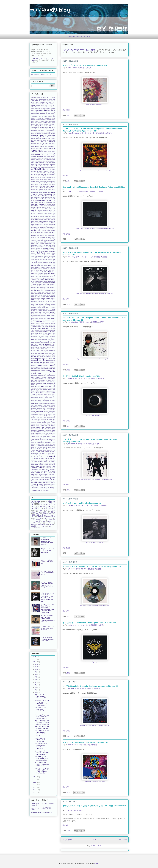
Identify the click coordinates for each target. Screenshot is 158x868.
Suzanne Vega (45, 444)
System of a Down (49, 446)
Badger (53, 120)
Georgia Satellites (50, 229)
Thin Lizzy (51, 455)
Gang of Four (35, 224)
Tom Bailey (39, 460)
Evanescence (40, 214)
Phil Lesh (39, 365)
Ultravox (36, 474)
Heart (42, 240)
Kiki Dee (34, 290)
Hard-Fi (38, 241)
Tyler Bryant (44, 473)
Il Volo (49, 250)
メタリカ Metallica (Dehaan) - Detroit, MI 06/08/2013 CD (47, 639)
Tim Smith (41, 458)
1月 (36, 692)
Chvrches (41, 171)
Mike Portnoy (47, 328)
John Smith (71, 506)
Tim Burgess (35, 458)
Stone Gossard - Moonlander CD (95, 105)
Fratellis (50, 221)
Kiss (54, 290)
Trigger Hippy (35, 469)
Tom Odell (34, 462)
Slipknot (49, 418)
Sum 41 (34, 443)
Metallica (39, 322)
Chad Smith (35, 163)
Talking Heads (51, 447)
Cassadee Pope (41, 161)
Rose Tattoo (34, 401)
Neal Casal (52, 336)
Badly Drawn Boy (36, 121)
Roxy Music (46, 401)
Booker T (52, 142)
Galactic (53, 223)
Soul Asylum (43, 421)
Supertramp (48, 443)
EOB (54, 203)
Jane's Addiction (36, 258)
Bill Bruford (52, 131)
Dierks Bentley (51, 196)
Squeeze (50, 424)
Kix (32, 292)
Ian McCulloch (51, 248)
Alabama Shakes (40, 105)
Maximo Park (41, 320)
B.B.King (33, 120)
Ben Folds (45, 127)
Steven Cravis (51, 435)
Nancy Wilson (35, 335)
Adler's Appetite (40, 102)
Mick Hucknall (48, 325)
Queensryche (43, 372)
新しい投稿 (67, 840)
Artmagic (53, 115)
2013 (35, 787)
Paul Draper (40, 357)
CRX (50, 158)
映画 (49, 521)
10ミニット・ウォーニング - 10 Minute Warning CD (48, 550)
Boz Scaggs (46, 143)
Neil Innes (42, 338)
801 (54, 99)
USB (45, 520)
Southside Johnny (36, 423)
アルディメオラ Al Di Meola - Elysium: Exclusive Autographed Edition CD (93, 566)
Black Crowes (39, 135)
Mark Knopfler (40, 314)
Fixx (43, 215)
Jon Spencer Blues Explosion (48, 278)
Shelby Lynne (35, 414)
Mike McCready (36, 328)
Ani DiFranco (51, 113)
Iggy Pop (40, 250)
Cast (47, 161)
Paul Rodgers (42, 358)
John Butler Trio (41, 270)
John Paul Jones (43, 273)
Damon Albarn (47, 179)
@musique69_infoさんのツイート (41, 74)
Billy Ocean (45, 134)
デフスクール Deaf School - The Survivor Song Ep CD (85, 742)
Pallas (39, 354)
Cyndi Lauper (35, 177)
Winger (33, 486)
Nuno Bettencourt (47, 347)
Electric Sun (50, 207)
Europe (33, 213)
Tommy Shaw (41, 463)
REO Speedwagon (46, 374)
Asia (54, 117)
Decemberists (39, 191)
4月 (36, 685)
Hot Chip (46, 245)
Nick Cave (44, 339)
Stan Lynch (47, 426)
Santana (49, 405)
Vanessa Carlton (40, 477)
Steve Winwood (37, 435)
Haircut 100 (37, 239)
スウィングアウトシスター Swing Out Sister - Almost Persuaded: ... (42, 722)
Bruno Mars (40, 153)
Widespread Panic (50, 483)
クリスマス (37, 518)
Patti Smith (48, 355)
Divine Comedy (48, 197)
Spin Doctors (43, 424)
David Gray (71, 257)
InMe (37, 251)
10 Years (43, 98)
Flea (54, 215)
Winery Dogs (52, 484)
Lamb (70, 191)
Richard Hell (35, 383)
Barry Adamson (40, 124)
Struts (38, 441)
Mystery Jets (52, 333)
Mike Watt (37, 330)
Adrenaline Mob (50, 102)
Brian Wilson (51, 146)
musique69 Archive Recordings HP (42, 813)
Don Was (45, 199)
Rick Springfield (46, 386)
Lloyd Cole (38, 303)
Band (50, 121)
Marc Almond (42, 309)
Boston (41, 143)
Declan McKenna (48, 191)
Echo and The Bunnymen (39, 204)
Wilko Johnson (43, 484)
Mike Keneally (45, 327)
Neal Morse (35, 338)
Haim (33, 239)
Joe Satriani (71, 444)
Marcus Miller (38, 312)
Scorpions (39, 408)
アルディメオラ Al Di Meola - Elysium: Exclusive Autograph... (41, 746)
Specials (33, 424)
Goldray (39, 232)
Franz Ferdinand (43, 221)
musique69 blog (50, 10)
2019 (35, 659)
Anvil (43, 115)
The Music (42, 453)
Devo (45, 194)
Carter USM (34, 161)
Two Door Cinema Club (37, 471)
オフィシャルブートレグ (89, 133)
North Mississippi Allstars (37, 347)
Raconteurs (35, 376)
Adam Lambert (51, 101)
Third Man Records (36, 457)
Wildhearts (35, 484)
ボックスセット (42, 526)
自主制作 (80, 745)
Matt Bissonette (48, 317)
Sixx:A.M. (34, 418)
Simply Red (43, 416)
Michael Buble (51, 322)
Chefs (41, 166)
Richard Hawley (51, 382)
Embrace (39, 210)
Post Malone (42, 369)
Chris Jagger (49, 167)
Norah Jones (42, 346)
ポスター (40, 523)
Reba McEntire (36, 377)
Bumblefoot (40, 157)
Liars (47, 297)
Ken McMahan (51, 287)
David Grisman (50, 186)
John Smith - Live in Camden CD (95, 542)
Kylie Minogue (37, 292)
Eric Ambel (49, 210)
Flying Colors (35, 218)
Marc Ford (48, 309)
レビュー (50, 526)
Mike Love (52, 327)
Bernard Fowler (44, 129)
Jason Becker (44, 258)
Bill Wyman (49, 132)
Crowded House (43, 176)
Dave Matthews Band (47, 183)
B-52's (53, 118)
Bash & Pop (47, 124)
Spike (38, 424)
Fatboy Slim (52, 214)
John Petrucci (51, 273)
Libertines (52, 297)
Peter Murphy (51, 364)
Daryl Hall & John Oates (49, 181)
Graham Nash (51, 234)
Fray (54, 221)
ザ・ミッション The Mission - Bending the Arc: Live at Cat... (42, 753)
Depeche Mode (47, 192)
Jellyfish (40, 262)
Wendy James (46, 481)
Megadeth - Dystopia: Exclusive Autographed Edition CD (95, 725)
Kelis (38, 287)
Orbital (70, 379)
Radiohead (41, 376)
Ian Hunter (43, 248)
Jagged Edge (52, 255)
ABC (33, 101)
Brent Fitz (52, 145)
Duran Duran (42, 203)
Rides (38, 390)
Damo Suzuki (40, 179)
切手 (38, 528)
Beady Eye (39, 126)
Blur (33, 140)
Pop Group (35, 369)
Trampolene (48, 466)
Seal (37, 410)
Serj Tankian (44, 411)
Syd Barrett (37, 446)
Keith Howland (46, 286)
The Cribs (49, 450)
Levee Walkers (51, 295)
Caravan (38, 160)
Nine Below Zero (48, 343)
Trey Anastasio (51, 468)
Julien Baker (35, 283)
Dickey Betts (41, 196)
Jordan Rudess (45, 279)
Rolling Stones (49, 397)
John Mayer (47, 272)
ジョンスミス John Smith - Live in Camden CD (82, 503)
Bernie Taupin (52, 129)
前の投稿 (123, 840)
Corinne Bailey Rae (41, 174)
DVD (44, 521)
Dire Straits (34, 197)
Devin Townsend (40, 194)
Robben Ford (51, 390)
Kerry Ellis (52, 289)
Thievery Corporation (41, 455)
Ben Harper (52, 127)
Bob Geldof (43, 140)
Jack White (41, 253)
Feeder (33, 215)
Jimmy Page (51, 266)
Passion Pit (40, 355)
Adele (33, 102)
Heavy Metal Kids (41, 242)
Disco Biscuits (41, 197)
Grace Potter (35, 234)
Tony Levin (38, 465)
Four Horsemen (36, 220)
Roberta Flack (39, 394)
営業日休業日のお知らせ (39, 515)
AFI (39, 101)
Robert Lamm (52, 391)
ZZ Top (39, 489)
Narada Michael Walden (45, 335)
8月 (36, 674)
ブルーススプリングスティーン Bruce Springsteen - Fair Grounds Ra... (42, 703)
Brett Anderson (36, 146)
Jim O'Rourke (48, 264)
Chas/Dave (52, 164)
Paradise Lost (51, 354)
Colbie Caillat (46, 173)
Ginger (34, 231)
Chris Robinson (41, 169)
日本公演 (40, 517)
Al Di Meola (71, 569)
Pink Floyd (43, 367)
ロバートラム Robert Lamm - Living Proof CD (47, 562)
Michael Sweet (40, 325)
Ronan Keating (41, 399)
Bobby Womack (45, 142)
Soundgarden (51, 421)
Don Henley (39, 199)
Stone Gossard (72, 68)
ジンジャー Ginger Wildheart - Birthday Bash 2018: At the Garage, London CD (47, 585)
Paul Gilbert (48, 357)
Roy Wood (52, 401)
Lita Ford (45, 301)
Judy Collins (44, 281)
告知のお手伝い (43, 512)
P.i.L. (36, 353)
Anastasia (50, 112)
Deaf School (72, 745)
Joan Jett (34, 267)
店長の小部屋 (49, 508)
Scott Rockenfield (47, 408)
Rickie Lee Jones (41, 388)
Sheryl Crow (42, 414)
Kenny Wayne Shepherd (38, 289)
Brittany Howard (35, 149)
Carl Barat (43, 160)
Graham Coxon (43, 234)
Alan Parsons (48, 105)
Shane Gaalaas (39, 413)
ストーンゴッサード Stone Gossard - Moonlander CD (85, 65)
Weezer (39, 481)
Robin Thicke (47, 394)
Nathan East (37, 336)
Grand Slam (44, 236)
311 (40, 99)
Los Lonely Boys (45, 303)
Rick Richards (36, 386)
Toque (37, 466)
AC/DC (36, 101)
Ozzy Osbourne (51, 352)
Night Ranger (43, 341)
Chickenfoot (34, 167)
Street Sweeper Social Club (38, 439)
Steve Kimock (35, 432)
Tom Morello (52, 460)
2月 (36, 690)
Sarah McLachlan (39, 407)
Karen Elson (46, 284)
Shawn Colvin (47, 413)
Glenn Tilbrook (42, 231)
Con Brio (34, 174)
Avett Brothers (48, 118)
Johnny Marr (38, 276)
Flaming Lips (49, 215)
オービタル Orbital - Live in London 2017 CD (81, 376)
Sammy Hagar (42, 405)
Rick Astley (52, 385)
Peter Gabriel (35, 364)
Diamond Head (51, 194)
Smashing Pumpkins (47, 419)
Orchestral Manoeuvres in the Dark (43, 351)
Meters (44, 322)
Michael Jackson (36, 324)
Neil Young (49, 338)
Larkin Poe (43, 294)
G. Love (49, 223)
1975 (50, 98)
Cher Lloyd (46, 166)
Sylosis (42, 446)
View (46, 477)
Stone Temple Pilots (40, 438)
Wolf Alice (38, 486)
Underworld (35, 476)
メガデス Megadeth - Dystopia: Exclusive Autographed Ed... (41, 758)
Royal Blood (35, 402)
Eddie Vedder (39, 206)
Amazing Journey (43, 112)
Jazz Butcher (52, 261)
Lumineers (34, 306)
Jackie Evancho (51, 253)
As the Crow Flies (36, 117)
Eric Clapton (39, 212)
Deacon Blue (35, 188)
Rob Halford (44, 390)
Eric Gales (52, 212)
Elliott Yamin (40, 209)
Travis (45, 468)
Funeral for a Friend (36, 223)
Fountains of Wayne (50, 218)
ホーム (96, 840)
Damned (34, 179)
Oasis (53, 347)
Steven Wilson (35, 436)
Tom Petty (40, 462)
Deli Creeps (39, 193)
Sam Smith (52, 404)
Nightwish (50, 341)
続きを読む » (67, 110)
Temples (33, 450)
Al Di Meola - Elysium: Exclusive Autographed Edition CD (95, 606)
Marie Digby (46, 312)
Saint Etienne (46, 404)
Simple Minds (35, 416)
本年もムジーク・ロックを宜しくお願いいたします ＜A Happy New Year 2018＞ (42, 771)
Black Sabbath (48, 135)
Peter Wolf (34, 366)
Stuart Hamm (47, 441)
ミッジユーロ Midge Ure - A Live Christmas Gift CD (48, 573)
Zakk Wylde (52, 489)
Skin (41, 418)
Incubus (41, 251)
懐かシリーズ (51, 517)
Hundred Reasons (36, 248)
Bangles (45, 123)
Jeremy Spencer (47, 262)
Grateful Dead (51, 236)
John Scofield (35, 275)
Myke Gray (35, 333)
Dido (46, 196)
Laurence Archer (51, 294)
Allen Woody (35, 110)
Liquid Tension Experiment (42, 300)
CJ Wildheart (45, 158)
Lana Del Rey (36, 294)
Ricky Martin (49, 388)
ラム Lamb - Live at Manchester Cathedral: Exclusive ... (42, 710)
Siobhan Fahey (51, 416)
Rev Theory (34, 380)
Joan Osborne (41, 267)
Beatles (46, 126)
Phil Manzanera (47, 365)
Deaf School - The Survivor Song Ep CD (95, 782)
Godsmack (34, 232)
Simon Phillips (51, 414)
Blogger (97, 863)
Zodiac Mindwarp (36, 491)
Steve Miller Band (51, 432)
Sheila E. (53, 413)
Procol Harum (44, 370)
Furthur (44, 223)
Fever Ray (39, 215)
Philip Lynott (37, 367)
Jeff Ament (34, 262)
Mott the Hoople (45, 332)
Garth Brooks (42, 224)
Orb (42, 350)
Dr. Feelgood (36, 201)
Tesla (45, 450)
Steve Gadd (37, 430)
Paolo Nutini (45, 353)
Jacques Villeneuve (43, 255)
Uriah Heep (51, 476)
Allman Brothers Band (47, 110)
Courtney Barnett (51, 174)
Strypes (42, 441)
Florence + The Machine (38, 217)
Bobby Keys (38, 142)
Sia (46, 414)
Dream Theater (46, 200)
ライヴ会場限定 (47, 513)
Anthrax (39, 115)
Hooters (40, 245)
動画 (52, 524)
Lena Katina (35, 295)
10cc (47, 98)
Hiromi (33, 244)
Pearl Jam (42, 360)
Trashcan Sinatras (37, 468)
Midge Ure (38, 327)
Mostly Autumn (48, 330)
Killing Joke (40, 290)
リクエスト (39, 510)
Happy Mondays (44, 239)
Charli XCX (48, 163)
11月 (37, 667)
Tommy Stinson (48, 463)
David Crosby (35, 186)
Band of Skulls (38, 123)
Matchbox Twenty (39, 317)
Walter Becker (35, 479)
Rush (50, 402)
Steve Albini (41, 429)
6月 (36, 680)
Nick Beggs (38, 340)
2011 (35, 792)
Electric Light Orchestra (41, 207)
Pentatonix (36, 362)
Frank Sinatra (35, 221)
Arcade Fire (47, 115)
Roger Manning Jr (40, 397)
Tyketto (45, 471)
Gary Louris (47, 226)
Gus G (53, 237)
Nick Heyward (51, 340)
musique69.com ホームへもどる (79, 37)
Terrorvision (39, 450)
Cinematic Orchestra (49, 171)
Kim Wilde (46, 290)
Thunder (52, 457)
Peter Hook (43, 364)
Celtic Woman (51, 161)
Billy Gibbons (38, 134)
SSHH (40, 404)
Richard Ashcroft (42, 382)
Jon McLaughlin (36, 278)
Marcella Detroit (47, 311)
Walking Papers (51, 477)
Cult (50, 176)
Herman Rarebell (51, 242)
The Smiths (49, 453)
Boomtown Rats (35, 143)
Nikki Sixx (40, 343)
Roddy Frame (47, 396)
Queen (49, 370)
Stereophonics (35, 429)
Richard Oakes (51, 383)
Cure (54, 176)
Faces (46, 214)
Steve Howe (52, 430)
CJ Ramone (38, 158)
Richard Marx (42, 383)
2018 (35, 662)
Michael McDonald (45, 324)
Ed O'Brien (49, 204)
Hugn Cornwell (51, 247)
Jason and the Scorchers (46, 259)
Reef (54, 379)
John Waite (48, 275)
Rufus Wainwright (43, 402)
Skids (38, 418)
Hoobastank (34, 245)
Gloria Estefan (51, 231)
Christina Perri (35, 171)
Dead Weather (40, 190)
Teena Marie (42, 449)
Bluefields (45, 139)
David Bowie (35, 185)
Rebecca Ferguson (47, 377)
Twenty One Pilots (50, 469)
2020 (35, 657)
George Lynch (39, 227)
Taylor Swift (35, 449)
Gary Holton (40, 226)
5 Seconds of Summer (47, 99)
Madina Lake (51, 306)
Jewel (41, 264)
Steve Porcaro (42, 433)
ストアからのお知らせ (75, 810)
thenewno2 (47, 491)
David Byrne (52, 185)
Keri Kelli (47, 289)
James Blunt (40, 256)
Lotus (51, 303)
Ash (43, 117)
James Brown (47, 256)
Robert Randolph (45, 393)
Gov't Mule (52, 232)
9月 (36, 672)
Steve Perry (35, 433)
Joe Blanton (49, 267)
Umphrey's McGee (44, 474)
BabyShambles (39, 120)
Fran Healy (44, 220)
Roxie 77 (40, 401)
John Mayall (40, 272)
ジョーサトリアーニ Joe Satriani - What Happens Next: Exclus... (42, 733)
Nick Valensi (35, 341)
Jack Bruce (49, 251)
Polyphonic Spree (51, 367)
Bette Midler (34, 131)
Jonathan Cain (35, 280)
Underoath (52, 474)
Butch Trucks (47, 157)
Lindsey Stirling (46, 298)
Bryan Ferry (46, 153)
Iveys (44, 251)
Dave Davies (35, 183)
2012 (35, 790)
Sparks (53, 423)
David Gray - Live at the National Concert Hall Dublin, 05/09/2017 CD (95, 294)
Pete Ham (42, 362)
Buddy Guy (44, 155)
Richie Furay (46, 385)
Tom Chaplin (45, 460)
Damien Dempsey (50, 178)
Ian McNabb (34, 250)
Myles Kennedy (43, 333)
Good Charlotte (44, 232)
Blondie (33, 139)
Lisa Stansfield (39, 301)
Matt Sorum (47, 318)
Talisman (45, 447)
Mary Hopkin (47, 315)
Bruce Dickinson (44, 149)
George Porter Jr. (47, 227)
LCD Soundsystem (47, 292)
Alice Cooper (51, 107)
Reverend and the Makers (45, 380)
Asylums (33, 118)
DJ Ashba (42, 177)
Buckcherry (52, 153)
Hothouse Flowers (36, 247)
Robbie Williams (36, 391)
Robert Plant (35, 393)
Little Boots (50, 301)
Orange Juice (35, 351)
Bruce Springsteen (74, 133)
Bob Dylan (37, 140)
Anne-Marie (34, 115)
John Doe (49, 270)
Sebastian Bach (43, 410)
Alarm (45, 107)
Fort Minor (42, 218)
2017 (35, 777)
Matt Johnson (40, 319)
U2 (49, 473)
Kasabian (52, 284)
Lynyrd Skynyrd (42, 306)
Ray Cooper (47, 376)
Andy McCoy (44, 113)
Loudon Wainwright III (40, 304)
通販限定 (81, 68)
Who (44, 483)
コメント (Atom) (97, 846)
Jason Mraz (52, 258)
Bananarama (45, 121)
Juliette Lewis (41, 283)
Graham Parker (36, 235)
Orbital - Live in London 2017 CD (95, 415)
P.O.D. (33, 354)
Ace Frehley (44, 101)
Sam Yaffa (34, 405)
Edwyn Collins (47, 206)
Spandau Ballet (46, 422)
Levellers (34, 297)
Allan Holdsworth (43, 108)
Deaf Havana (48, 190)
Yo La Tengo (49, 487)
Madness (34, 307)
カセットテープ (48, 518)
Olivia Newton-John (50, 349)
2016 (35, 779)
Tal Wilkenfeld (38, 447)
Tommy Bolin (47, 462)
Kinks (51, 290)
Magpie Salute (41, 307)
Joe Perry (50, 269)
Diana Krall (34, 196)
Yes (44, 487)
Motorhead (37, 332)
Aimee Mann (41, 104)
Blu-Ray (38, 521)
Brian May (44, 146)
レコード (37, 513)
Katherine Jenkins (36, 286)
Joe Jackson (44, 269)
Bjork (33, 135)
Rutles (53, 402)
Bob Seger (49, 140)
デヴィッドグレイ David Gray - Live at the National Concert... (42, 717)
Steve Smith (49, 433)
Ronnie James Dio (50, 399)
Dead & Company (46, 188)
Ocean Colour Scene (38, 349)
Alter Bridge (35, 112)
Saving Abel (47, 407)
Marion (33, 314)
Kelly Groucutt (43, 287)
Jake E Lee (34, 256)
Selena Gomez (36, 411)
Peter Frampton (51, 362)
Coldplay (53, 173)
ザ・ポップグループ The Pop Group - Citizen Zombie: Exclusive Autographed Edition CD (48, 619)
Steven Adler (44, 435)
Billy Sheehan (51, 134)
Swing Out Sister (73, 322)
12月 (37, 664)
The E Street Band (42, 452)
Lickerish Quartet (36, 298)
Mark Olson (48, 314)
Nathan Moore (44, 336)
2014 (35, 785)
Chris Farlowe (41, 167)
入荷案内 (88, 68)
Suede (53, 441)
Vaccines (34, 477)
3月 (36, 687)
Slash (45, 418)
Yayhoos (53, 486)
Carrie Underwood (50, 160)
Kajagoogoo (40, 284)
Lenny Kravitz (42, 295)
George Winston (41, 229)
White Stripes (38, 483)
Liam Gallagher (41, 297)
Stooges (47, 438)
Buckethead (36, 155)
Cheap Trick (35, 166)
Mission (70, 625)
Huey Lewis (44, 247)
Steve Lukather (42, 432)
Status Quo (40, 427)
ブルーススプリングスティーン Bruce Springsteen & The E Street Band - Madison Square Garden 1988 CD (48, 597)
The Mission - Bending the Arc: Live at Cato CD (95, 662)
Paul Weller (49, 358)
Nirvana (39, 344)
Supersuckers (41, 443)
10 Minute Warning (36, 98)
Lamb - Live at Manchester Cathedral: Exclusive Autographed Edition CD (95, 228)
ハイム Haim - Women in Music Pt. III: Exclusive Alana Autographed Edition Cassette (48, 541)
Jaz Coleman (44, 261)
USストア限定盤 (36, 520)
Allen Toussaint (51, 108)
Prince (39, 370)
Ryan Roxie (35, 403)
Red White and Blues (47, 379)
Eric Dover (46, 212)
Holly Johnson (40, 244)
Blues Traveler (51, 139)
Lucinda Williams (51, 304)
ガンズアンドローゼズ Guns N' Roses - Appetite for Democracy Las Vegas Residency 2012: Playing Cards (48, 608)
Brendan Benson (44, 145)
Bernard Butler (35, 129)
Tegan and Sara (50, 449)
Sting (41, 436)
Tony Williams (44, 465)
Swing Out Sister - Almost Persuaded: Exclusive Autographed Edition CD (95, 359)
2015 (35, 782)
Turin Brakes (42, 469)
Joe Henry (37, 269)
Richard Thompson (37, 385)
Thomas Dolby (45, 457)
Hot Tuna (52, 245)
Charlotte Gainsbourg (43, 164)
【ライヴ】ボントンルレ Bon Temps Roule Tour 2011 (48, 628)
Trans (53, 466)
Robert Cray (45, 391)
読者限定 (34, 526)
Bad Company (47, 120)
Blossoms (38, 139)
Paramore (34, 355)
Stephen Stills (50, 427)
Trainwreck (42, 466)
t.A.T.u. (42, 491)
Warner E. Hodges (44, 479)
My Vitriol (52, 332)
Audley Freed (40, 118)
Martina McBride (39, 315)
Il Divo (45, 250)
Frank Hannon (51, 220)
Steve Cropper (48, 429)
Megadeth (71, 689)
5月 (36, 682)
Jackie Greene (35, 255)
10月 (37, 669)
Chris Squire (52, 170)
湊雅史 (53, 512)
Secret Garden (51, 410)
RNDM (53, 374)
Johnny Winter (46, 277)
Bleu (54, 137)
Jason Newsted (35, 259)
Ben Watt (39, 127)
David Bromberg (43, 185)
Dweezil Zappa (49, 203)
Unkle (45, 476)
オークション (49, 523)
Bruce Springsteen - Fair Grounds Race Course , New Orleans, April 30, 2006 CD (95, 170)
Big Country (46, 130)
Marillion (52, 312)
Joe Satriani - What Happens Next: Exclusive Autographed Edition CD (95, 479)
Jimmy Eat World (42, 266)
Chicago (53, 166)
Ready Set (52, 376)
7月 (36, 677)
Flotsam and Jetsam (50, 217)
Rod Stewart (39, 396)
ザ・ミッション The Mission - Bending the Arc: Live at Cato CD (89, 623)
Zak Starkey (45, 489)
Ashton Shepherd (48, 117)
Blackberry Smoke (46, 137)
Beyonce (40, 131)
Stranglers (52, 438)
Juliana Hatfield (51, 281)
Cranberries (35, 176)
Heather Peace (47, 241)
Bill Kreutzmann (41, 132)
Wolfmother (43, 486)
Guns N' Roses (45, 237)
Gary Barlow (49, 224)
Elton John (47, 209)
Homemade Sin (50, 244)
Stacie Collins (40, 426)
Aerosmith (34, 104)
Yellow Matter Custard (37, 487)
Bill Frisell (34, 132)
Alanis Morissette (39, 107)
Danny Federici (39, 181)
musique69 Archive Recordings (40, 524)
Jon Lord (52, 276)
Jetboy (37, 264)
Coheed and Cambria (37, 173)
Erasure (44, 210)
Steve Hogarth (44, 430)
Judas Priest (38, 281)
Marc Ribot (39, 311)
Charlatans (42, 163)
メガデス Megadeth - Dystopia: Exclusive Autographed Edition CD (90, 686)
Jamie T (53, 256)
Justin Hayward (49, 283)
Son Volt (37, 421)
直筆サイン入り (85, 322)
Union (40, 476)
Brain (50, 143)
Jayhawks (38, 261)
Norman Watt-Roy (51, 346)
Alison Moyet (35, 108)
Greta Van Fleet (35, 237)
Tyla (49, 471)
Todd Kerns (48, 458)
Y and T (48, 486)
